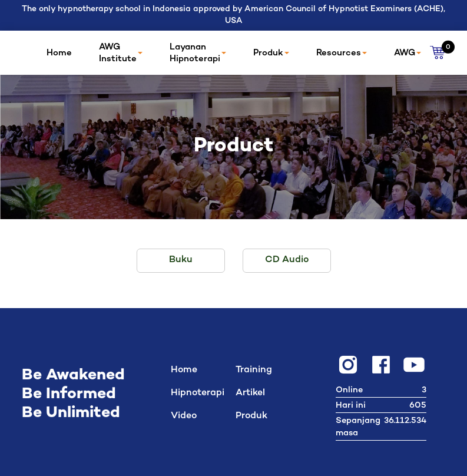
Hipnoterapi (198, 394)
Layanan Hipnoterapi (198, 53)
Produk (271, 53)
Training (254, 371)
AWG (408, 53)
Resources (342, 53)
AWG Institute (121, 53)
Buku (181, 260)
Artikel (250, 394)
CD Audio (287, 260)
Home (59, 53)
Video (184, 417)
